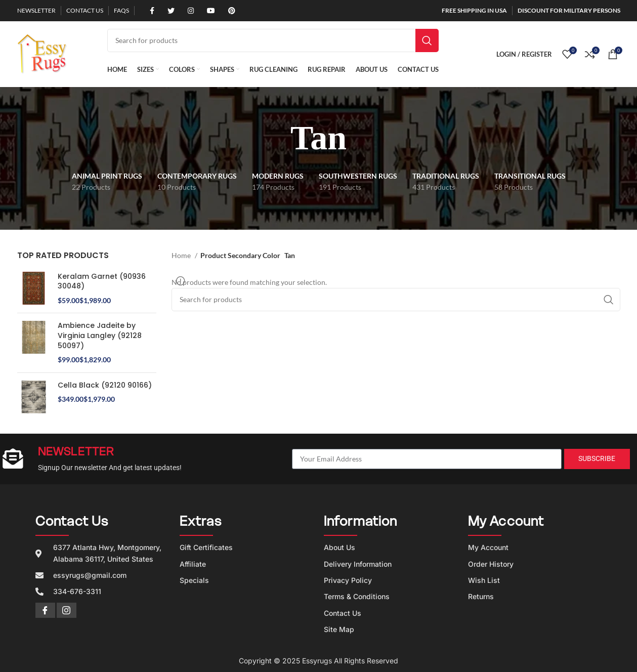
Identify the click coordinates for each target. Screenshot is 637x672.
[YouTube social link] (207, 11)
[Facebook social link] (148, 11)
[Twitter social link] (167, 11)
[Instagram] (67, 610)
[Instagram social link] (187, 11)
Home (182, 255)
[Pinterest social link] (228, 11)
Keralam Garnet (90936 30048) (102, 282)
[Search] (273, 40)
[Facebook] (45, 610)
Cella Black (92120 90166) (105, 385)
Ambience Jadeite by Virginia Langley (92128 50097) (100, 335)
